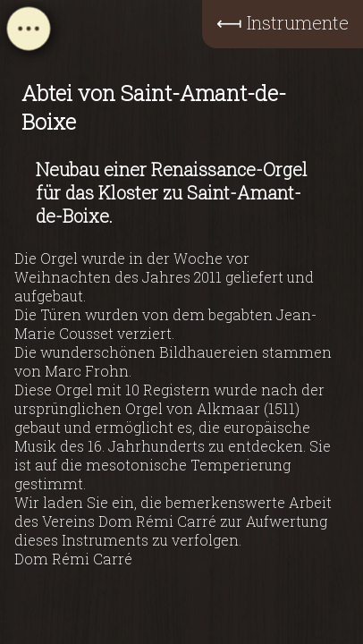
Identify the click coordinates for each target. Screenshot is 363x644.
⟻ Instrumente (283, 22)
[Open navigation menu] (29, 34)
